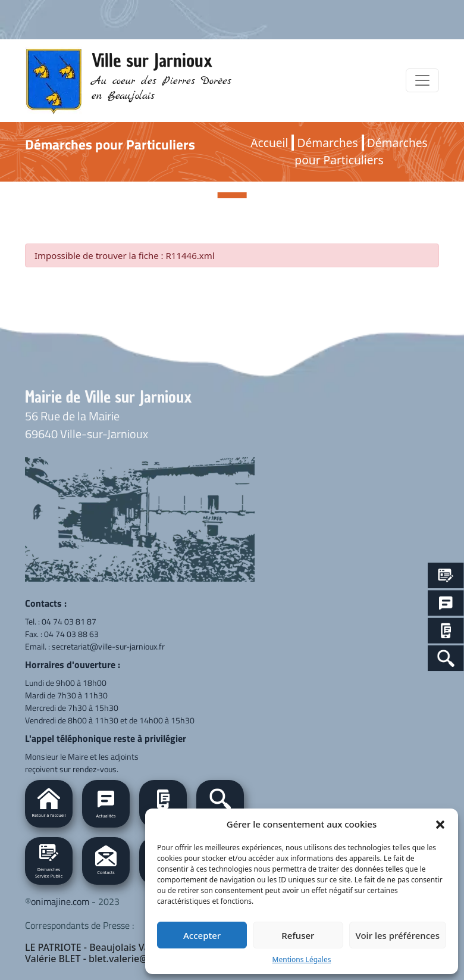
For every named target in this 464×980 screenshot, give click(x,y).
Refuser (298, 935)
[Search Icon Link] (446, 658)
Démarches (327, 143)
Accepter (202, 935)
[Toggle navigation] (422, 80)
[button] (440, 824)
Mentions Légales (302, 959)
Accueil (269, 143)
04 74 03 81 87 (69, 621)
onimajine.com (60, 901)
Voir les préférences (398, 935)
